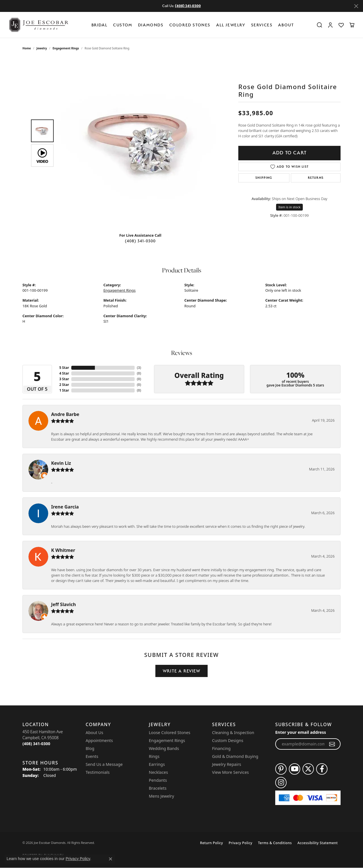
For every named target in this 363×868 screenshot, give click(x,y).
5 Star (64, 368)
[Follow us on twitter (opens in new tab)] (308, 769)
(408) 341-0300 (140, 241)
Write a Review (181, 671)
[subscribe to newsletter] (332, 744)
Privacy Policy (240, 843)
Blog (90, 748)
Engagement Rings (66, 48)
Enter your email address (301, 732)
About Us (95, 733)
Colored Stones (190, 25)
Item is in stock (289, 207)
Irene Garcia (65, 507)
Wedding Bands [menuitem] (164, 748)
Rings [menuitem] (154, 756)
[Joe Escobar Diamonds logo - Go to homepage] (38, 25)
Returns (316, 178)
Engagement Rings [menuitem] (167, 740)
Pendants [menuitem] (158, 780)
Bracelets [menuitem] (158, 788)
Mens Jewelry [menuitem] (161, 796)
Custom (123, 25)
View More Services (230, 772)
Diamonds (151, 25)
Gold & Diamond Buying (235, 756)
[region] (142, 143)
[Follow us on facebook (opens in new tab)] (322, 769)
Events (92, 756)
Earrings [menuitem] (157, 764)
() (139, 368)
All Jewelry (231, 25)
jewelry (42, 48)
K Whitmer (63, 550)
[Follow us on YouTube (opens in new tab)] (295, 769)
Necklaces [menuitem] (158, 772)
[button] (320, 25)
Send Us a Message (104, 764)
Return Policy (211, 843)
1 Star (64, 390)
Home (27, 48)
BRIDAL (100, 25)
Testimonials (98, 772)
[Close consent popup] (110, 859)
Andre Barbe (65, 414)
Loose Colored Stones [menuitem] (170, 733)
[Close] (356, 6)
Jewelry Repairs (227, 764)
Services (262, 25)
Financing (221, 748)
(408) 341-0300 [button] (188, 6)
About (286, 25)
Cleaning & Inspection (233, 733)
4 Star (64, 373)
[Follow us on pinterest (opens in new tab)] (281, 769)
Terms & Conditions (275, 843)
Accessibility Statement (318, 843)
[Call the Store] (36, 744)
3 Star (64, 379)
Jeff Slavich (63, 604)
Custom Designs (228, 740)
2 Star (64, 385)
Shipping (264, 178)
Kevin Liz (61, 463)
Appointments (99, 740)
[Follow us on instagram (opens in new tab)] (281, 783)
